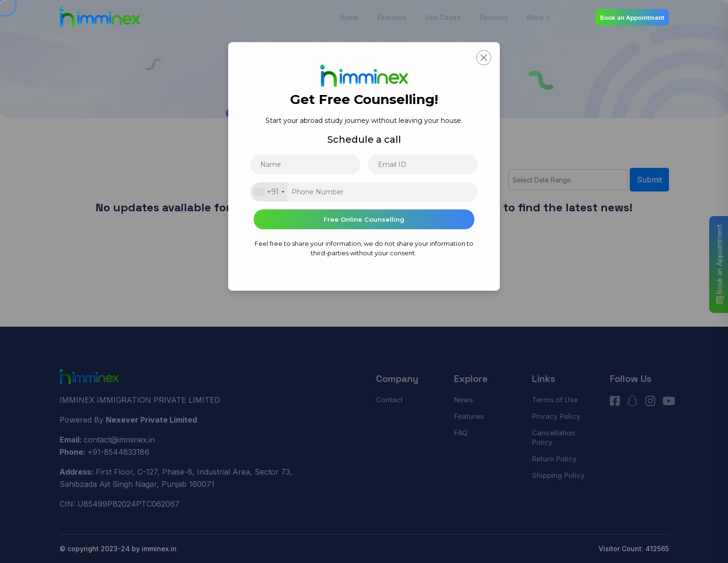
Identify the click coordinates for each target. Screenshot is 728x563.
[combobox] (269, 192)
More (535, 17)
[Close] (484, 58)
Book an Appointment (632, 17)
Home (349, 17)
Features (392, 17)
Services (494, 17)
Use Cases (443, 17)
